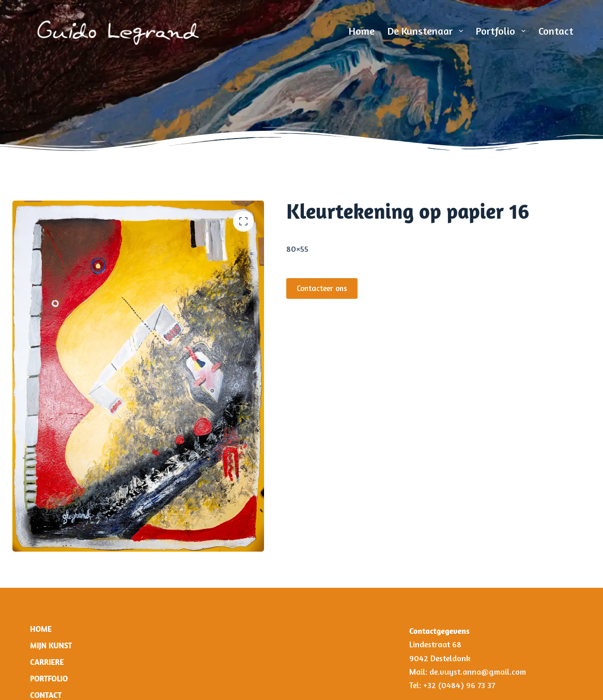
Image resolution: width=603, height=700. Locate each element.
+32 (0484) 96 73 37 (459, 685)
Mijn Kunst (51, 645)
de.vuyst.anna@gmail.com (479, 672)
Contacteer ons (322, 288)
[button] (243, 221)
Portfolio (503, 31)
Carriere (47, 662)
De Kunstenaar (427, 31)
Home (362, 31)
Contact (556, 31)
